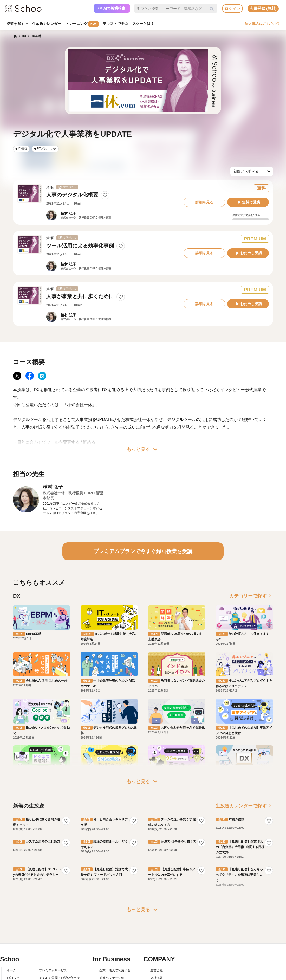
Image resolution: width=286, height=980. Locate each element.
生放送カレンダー (47, 24)
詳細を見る (204, 202)
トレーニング (82, 24)
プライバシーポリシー (55, 951)
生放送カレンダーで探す (244, 757)
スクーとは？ (143, 24)
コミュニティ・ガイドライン (59, 944)
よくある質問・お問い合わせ (59, 929)
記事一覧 (13, 959)
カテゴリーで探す (251, 596)
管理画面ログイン (112, 944)
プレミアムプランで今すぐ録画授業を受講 (143, 551)
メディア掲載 (160, 951)
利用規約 (45, 936)
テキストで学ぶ (115, 24)
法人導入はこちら (262, 24)
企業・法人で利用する (115, 922)
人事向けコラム (110, 936)
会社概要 (157, 929)
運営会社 (157, 922)
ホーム (11, 922)
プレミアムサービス (53, 922)
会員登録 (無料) (263, 8)
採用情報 (157, 936)
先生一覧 (13, 951)
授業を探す (17, 24)
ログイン (232, 8)
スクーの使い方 (18, 944)
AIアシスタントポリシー (56, 959)
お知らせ (13, 929)
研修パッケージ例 (112, 929)
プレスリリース (161, 944)
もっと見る (143, 449)
